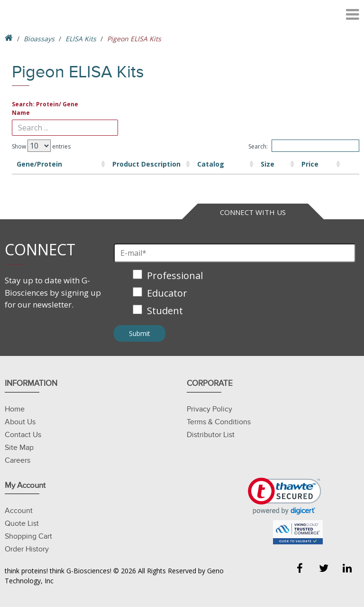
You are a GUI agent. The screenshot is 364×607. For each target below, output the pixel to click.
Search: (304, 146)
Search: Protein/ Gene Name (45, 108)
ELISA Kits (81, 39)
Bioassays (39, 39)
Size (216, 164)
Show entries (41, 146)
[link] (285, 496)
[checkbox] (235, 294)
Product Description (106, 164)
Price (270, 164)
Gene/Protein (39, 164)
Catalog (171, 164)
